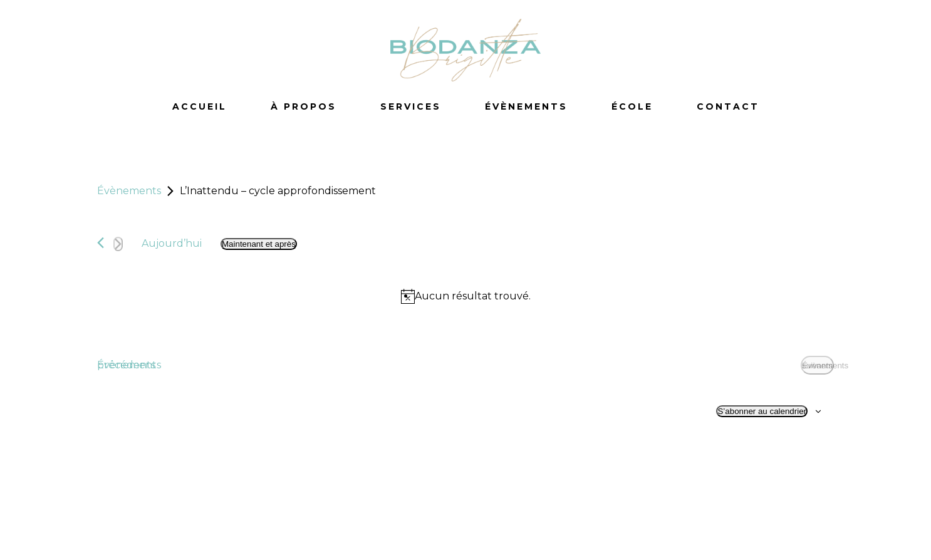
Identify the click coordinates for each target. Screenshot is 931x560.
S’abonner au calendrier (762, 411)
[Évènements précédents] (101, 243)
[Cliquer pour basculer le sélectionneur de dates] (259, 244)
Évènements (129, 191)
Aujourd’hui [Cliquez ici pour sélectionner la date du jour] (172, 243)
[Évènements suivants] (118, 244)
